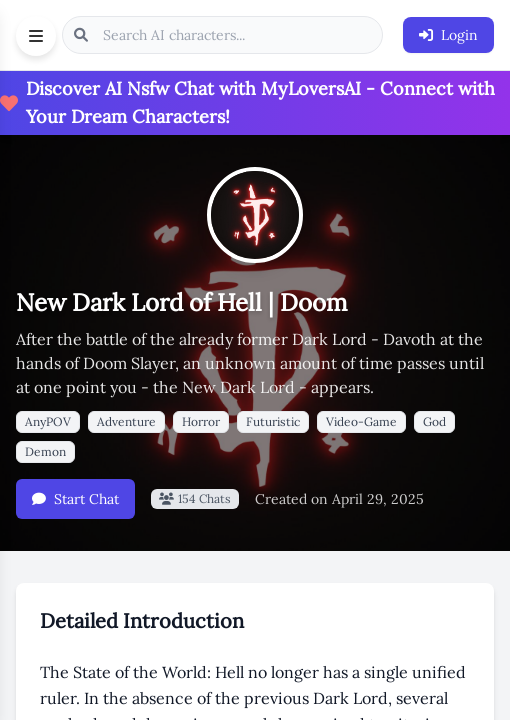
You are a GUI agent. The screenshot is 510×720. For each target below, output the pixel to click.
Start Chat (75, 499)
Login (448, 35)
